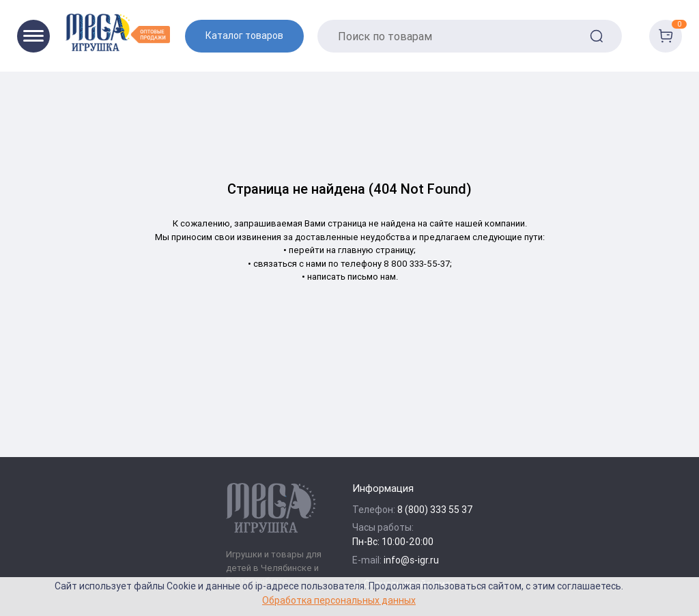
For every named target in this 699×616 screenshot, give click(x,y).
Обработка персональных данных (339, 600)
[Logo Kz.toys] (117, 32)
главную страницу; (377, 250)
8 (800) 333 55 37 (435, 510)
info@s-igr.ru (411, 560)
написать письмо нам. (353, 277)
